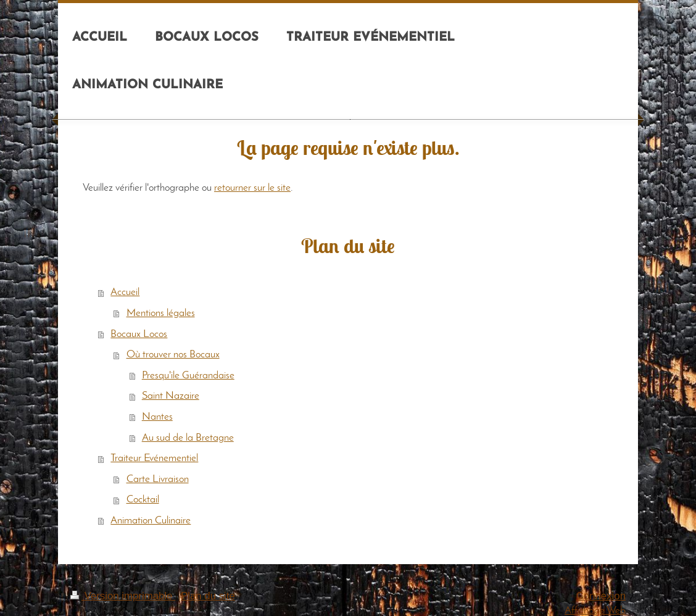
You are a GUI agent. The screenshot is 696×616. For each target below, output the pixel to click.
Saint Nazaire (171, 396)
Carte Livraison (158, 479)
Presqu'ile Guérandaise (188, 376)
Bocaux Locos (139, 334)
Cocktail (143, 500)
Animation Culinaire (151, 521)
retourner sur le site (252, 188)
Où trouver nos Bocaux (173, 355)
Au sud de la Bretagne (188, 438)
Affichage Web (595, 611)
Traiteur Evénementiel (154, 458)
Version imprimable (123, 596)
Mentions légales (161, 313)
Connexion (601, 596)
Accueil (125, 292)
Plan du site (208, 596)
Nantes (157, 417)
